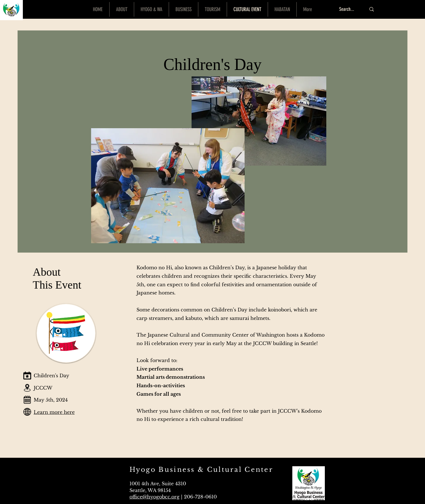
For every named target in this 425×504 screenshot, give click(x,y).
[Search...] (348, 9)
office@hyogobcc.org (155, 497)
